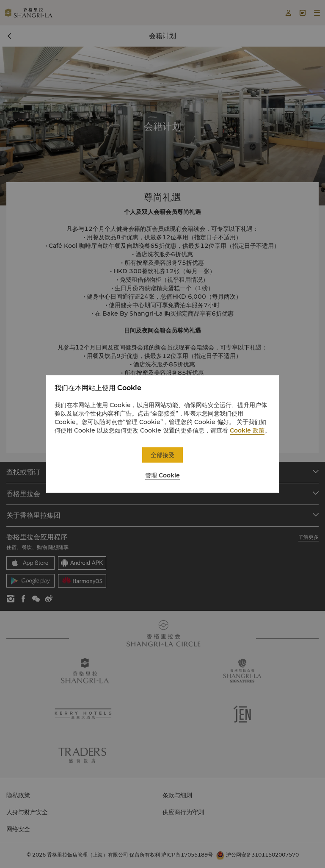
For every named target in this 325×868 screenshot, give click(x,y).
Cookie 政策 (247, 430)
